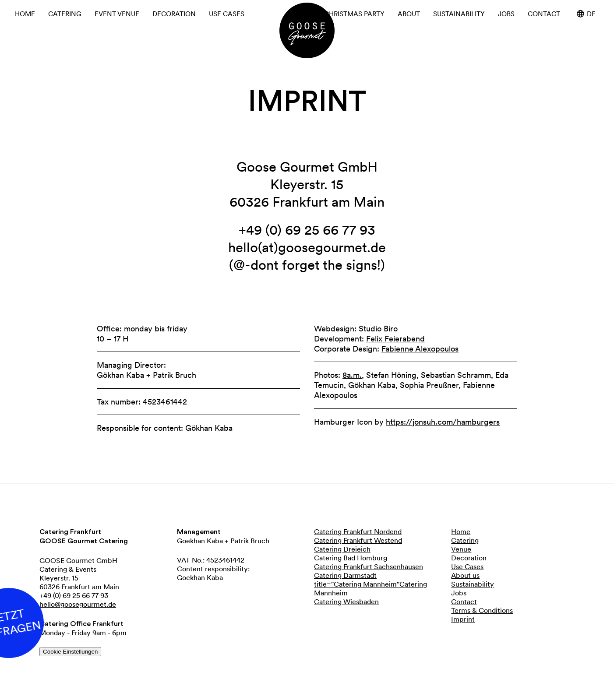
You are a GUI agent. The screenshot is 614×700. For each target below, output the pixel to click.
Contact (544, 14)
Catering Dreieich (342, 549)
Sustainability (459, 14)
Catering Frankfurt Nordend (358, 531)
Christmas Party (354, 14)
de (586, 14)
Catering (65, 14)
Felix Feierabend (395, 339)
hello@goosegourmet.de (78, 604)
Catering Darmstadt (345, 575)
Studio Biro (378, 329)
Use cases (227, 14)
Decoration (174, 14)
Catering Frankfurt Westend (358, 540)
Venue (461, 549)
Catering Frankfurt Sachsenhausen (369, 566)
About (409, 14)
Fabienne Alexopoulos (420, 349)
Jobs (506, 14)
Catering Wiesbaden (346, 602)
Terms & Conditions (482, 610)
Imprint (463, 619)
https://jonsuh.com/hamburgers (443, 422)
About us (465, 575)
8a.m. (352, 375)
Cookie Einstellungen (70, 652)
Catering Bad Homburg (351, 558)
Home (25, 14)
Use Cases (467, 566)
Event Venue (117, 14)
